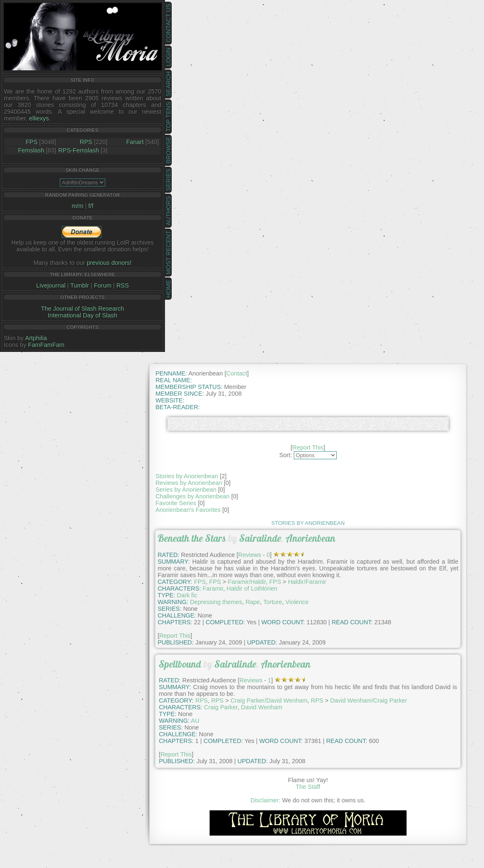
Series (168, 180)
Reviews (250, 555)
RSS (122, 285)
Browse (168, 150)
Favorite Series (176, 503)
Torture (273, 602)
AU (195, 721)
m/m (77, 206)
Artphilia (36, 338)
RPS (86, 142)
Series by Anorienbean (186, 490)
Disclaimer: (265, 800)
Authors (168, 210)
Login (168, 57)
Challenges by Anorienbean (192, 496)
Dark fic (187, 595)
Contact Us (168, 23)
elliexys (39, 118)
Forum (103, 285)
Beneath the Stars (192, 538)
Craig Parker (221, 707)
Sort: (285, 455)
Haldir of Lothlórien (252, 588)
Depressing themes (216, 602)
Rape (253, 602)
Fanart (135, 142)
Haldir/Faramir (307, 582)
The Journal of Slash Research (82, 309)
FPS (32, 142)
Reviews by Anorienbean (189, 483)
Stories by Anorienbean (187, 476)
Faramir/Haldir (247, 582)
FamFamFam (46, 345)
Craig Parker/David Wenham (269, 700)
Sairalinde (260, 538)
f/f (91, 206)
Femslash (31, 150)
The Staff (308, 787)
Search (168, 84)
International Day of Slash (83, 315)
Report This (308, 447)
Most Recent (168, 253)
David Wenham (262, 707)
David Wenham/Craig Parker (369, 700)
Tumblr (80, 285)
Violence (297, 602)
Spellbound (180, 664)
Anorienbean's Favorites (188, 510)
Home (168, 289)
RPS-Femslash (78, 150)
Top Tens (168, 117)
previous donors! (109, 263)
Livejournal (51, 285)
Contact (237, 373)
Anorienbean (310, 538)
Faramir (213, 588)
